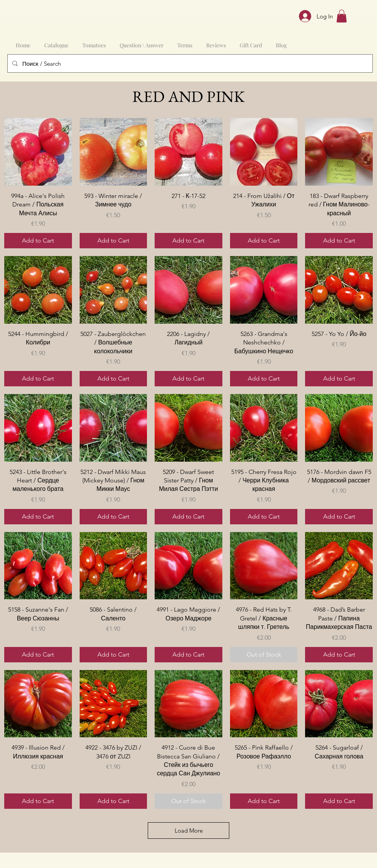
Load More (189, 831)
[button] (342, 16)
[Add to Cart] (38, 241)
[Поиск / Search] (189, 63)
